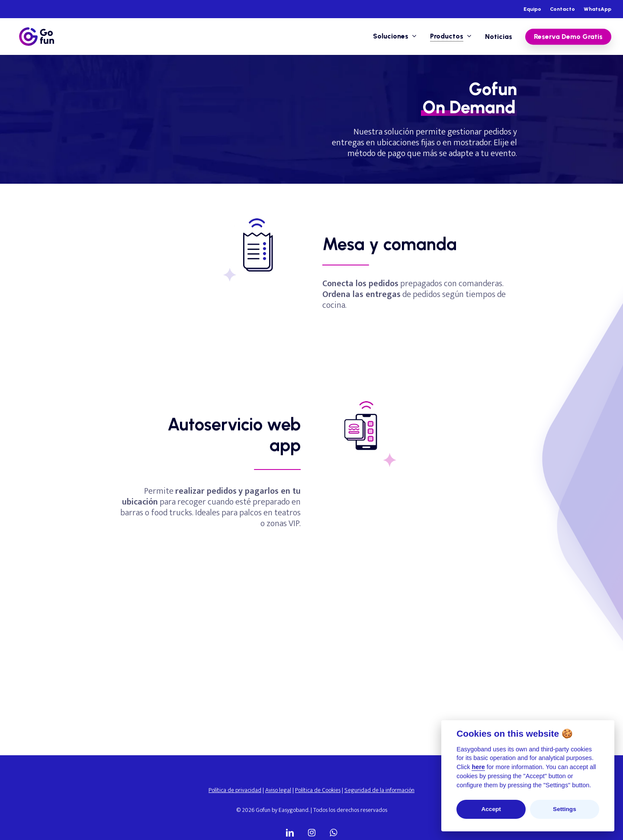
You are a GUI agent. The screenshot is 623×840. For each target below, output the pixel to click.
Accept (491, 809)
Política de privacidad (235, 790)
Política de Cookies (318, 790)
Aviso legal (278, 790)
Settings (565, 809)
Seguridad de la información (379, 790)
